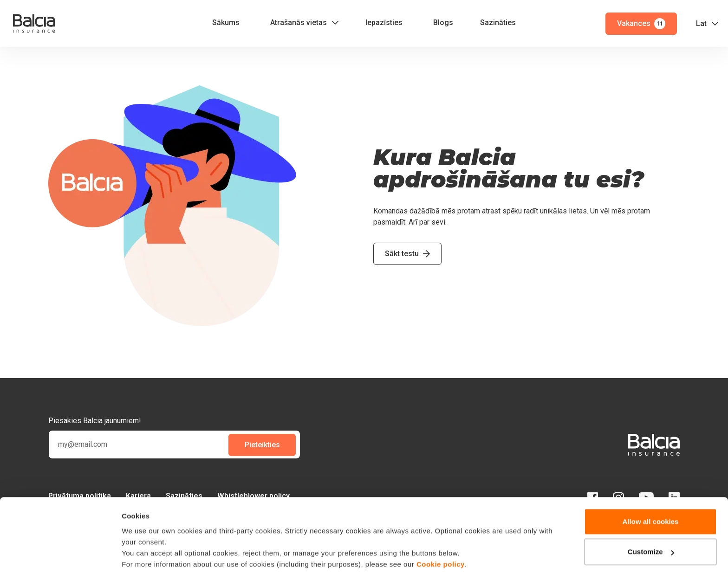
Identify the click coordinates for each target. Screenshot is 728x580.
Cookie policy (441, 536)
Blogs (443, 23)
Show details (143, 562)
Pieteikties (262, 445)
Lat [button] (701, 23)
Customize (651, 524)
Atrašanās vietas (299, 23)
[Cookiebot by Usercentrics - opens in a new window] (60, 562)
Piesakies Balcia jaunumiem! (95, 421)
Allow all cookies (651, 493)
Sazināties (498, 23)
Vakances (641, 24)
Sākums (226, 23)
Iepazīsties (384, 23)
